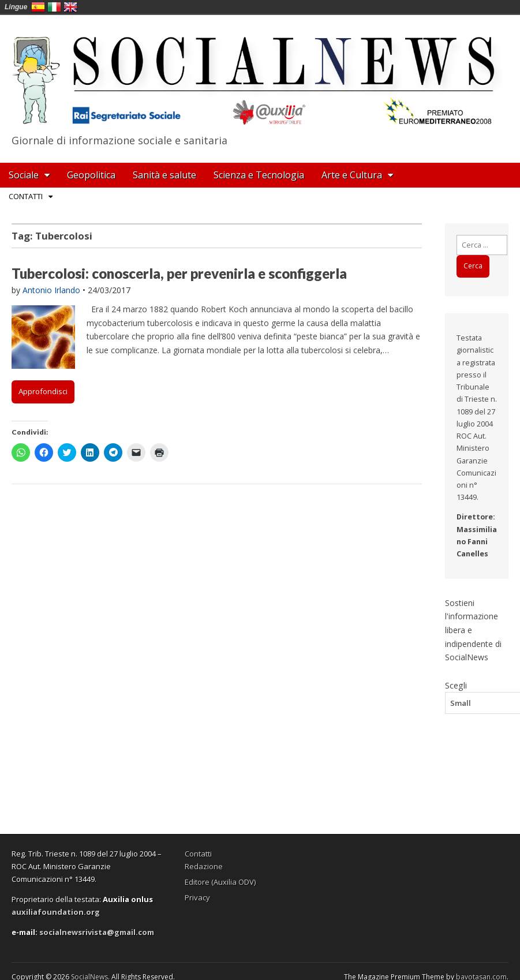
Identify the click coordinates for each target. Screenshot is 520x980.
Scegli (456, 685)
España (38, 7)
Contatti (26, 196)
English (70, 7)
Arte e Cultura (352, 175)
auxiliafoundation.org (56, 912)
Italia (54, 7)
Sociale (24, 175)
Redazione (204, 866)
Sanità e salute (164, 175)
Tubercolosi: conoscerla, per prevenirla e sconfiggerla (179, 273)
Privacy (197, 897)
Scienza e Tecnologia (259, 175)
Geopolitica (91, 175)
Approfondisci (43, 391)
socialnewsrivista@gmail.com (97, 932)
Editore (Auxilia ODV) (220, 882)
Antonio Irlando (51, 290)
